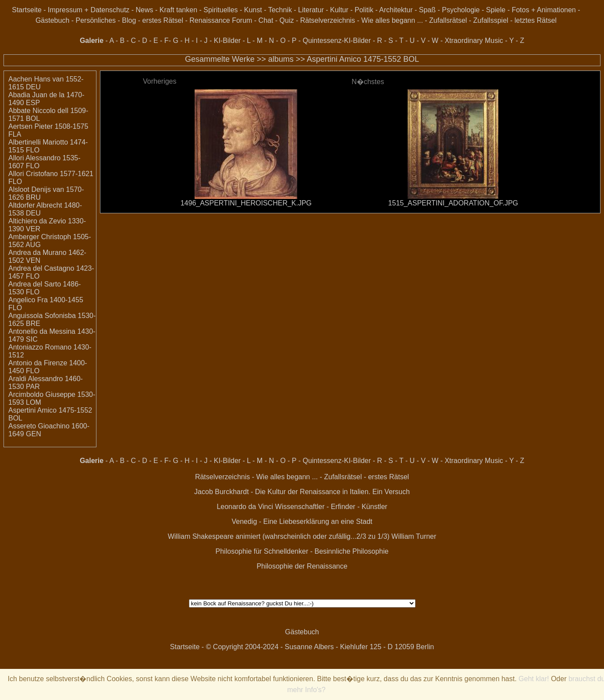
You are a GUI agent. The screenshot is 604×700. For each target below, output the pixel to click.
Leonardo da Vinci (245, 507)
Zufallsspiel (491, 20)
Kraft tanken (178, 10)
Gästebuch (52, 20)
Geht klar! (534, 679)
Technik (280, 10)
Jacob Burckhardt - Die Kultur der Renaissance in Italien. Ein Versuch (302, 492)
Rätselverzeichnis (328, 20)
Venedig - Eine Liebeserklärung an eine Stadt (302, 521)
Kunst (253, 10)
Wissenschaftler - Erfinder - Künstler (331, 507)
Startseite (27, 10)
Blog (129, 20)
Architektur (396, 10)
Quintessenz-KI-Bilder (337, 41)
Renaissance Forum (221, 20)
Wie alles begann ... (392, 20)
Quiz (287, 20)
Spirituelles (220, 10)
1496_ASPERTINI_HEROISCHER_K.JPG (246, 203)
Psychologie (461, 10)
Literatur (311, 10)
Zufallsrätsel (448, 20)
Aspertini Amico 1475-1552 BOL (363, 59)
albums (281, 59)
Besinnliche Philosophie (351, 551)
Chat (266, 20)
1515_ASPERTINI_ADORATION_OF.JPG (453, 203)
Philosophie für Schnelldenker (262, 551)
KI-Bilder (227, 41)
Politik (364, 10)
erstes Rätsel (163, 20)
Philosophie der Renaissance (302, 566)
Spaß (427, 10)
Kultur (339, 10)
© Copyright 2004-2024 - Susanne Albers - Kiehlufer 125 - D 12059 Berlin (320, 647)
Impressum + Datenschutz (89, 10)
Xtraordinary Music (474, 41)
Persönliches (96, 20)
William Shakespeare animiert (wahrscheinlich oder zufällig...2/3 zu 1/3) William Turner (302, 536)
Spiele (496, 10)
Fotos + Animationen (544, 10)
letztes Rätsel (536, 20)
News (145, 10)
